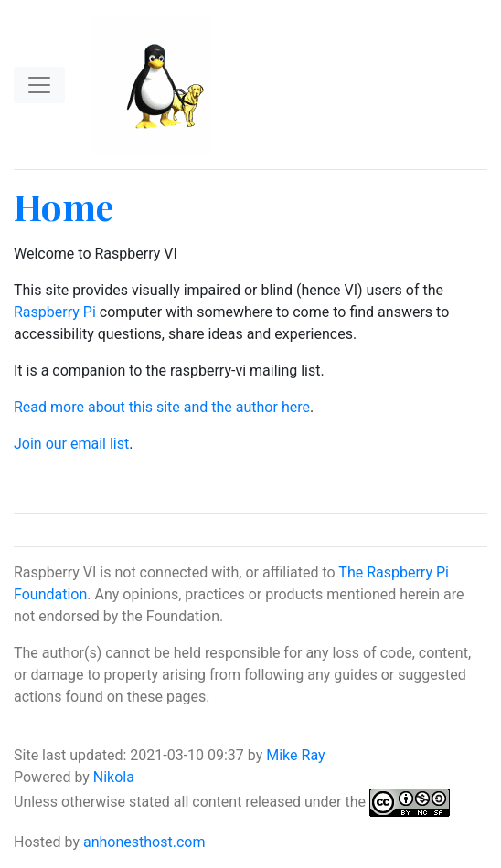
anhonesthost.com (144, 842)
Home (64, 206)
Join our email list (71, 444)
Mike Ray (295, 755)
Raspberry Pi (55, 312)
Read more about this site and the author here (162, 407)
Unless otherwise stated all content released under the (192, 802)
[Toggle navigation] (39, 85)
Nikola (114, 777)
